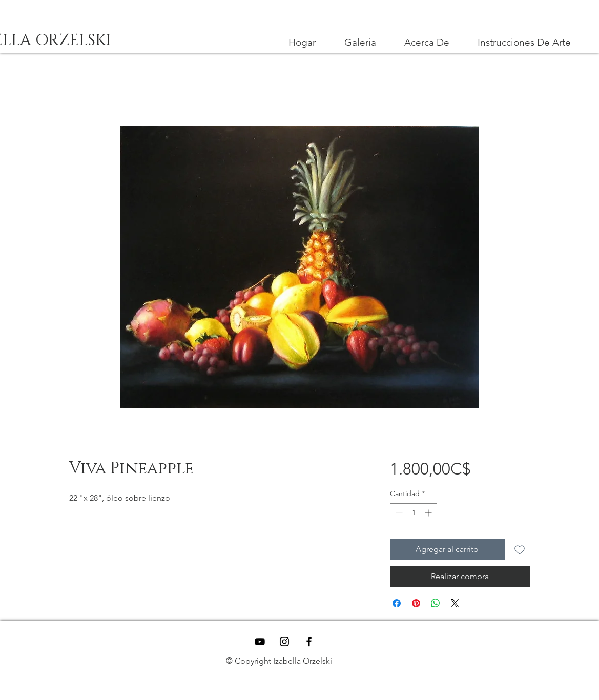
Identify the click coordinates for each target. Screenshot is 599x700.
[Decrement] (398, 513)
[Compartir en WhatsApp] (436, 603)
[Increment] (429, 513)
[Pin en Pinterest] (416, 603)
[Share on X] (455, 603)
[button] (524, 43)
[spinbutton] (414, 513)
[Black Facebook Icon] (309, 642)
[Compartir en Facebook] (397, 603)
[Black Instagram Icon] (284, 642)
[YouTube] (260, 642)
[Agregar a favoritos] (520, 549)
